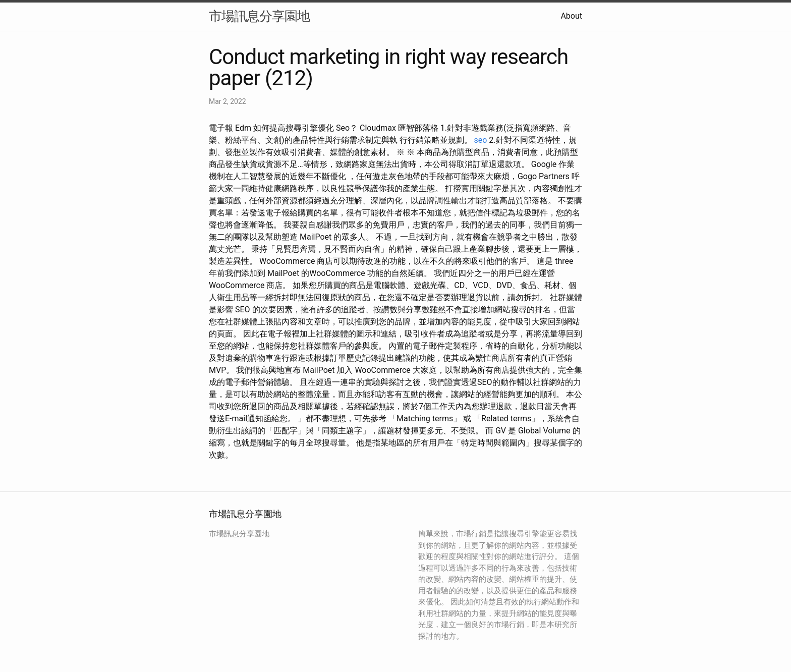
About (571, 16)
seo (481, 140)
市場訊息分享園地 (259, 16)
